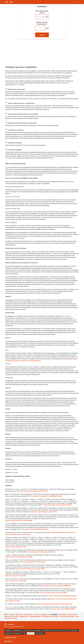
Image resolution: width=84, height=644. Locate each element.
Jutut (77, 616)
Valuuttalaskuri (18, 630)
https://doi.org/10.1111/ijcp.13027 (16, 581)
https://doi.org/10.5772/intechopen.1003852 (19, 557)
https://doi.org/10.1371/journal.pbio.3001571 (58, 505)
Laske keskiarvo (40, 633)
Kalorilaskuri (63, 615)
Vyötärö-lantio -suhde (11, 616)
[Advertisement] (42, 53)
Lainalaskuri (47, 630)
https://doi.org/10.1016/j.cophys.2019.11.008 (42, 552)
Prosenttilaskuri (37, 630)
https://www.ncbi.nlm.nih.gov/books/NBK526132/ (56, 586)
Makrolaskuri (28, 615)
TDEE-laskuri (19, 615)
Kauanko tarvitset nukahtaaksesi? (42, 23)
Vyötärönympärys (35, 616)
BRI (50, 615)
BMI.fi (11, 2)
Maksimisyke (54, 616)
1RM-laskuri (46, 616)
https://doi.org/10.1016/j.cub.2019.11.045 (36, 491)
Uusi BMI (12, 615)
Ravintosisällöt (73, 615)
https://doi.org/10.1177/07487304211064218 (48, 496)
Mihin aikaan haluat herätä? (42, 12)
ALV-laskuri (27, 630)
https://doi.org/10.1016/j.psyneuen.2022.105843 (30, 569)
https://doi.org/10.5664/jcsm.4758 (16, 547)
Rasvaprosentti (24, 616)
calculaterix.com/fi (10, 637)
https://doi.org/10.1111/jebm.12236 (34, 562)
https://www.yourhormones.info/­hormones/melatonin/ (55, 604)
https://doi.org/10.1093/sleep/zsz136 (37, 529)
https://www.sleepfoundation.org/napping (62, 596)
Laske (42, 35)
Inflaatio (67, 630)
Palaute (15, 618)
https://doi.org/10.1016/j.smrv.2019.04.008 (53, 593)
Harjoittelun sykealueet (67, 616)
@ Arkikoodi (8, 641)
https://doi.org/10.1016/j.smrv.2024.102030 (19, 521)
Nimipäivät (8, 630)
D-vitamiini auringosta (40, 615)
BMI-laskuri (75, 630)
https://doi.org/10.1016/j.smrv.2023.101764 (44, 512)
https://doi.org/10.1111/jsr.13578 (16, 576)
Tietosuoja (8, 618)
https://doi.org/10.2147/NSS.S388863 (64, 609)
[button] (78, 2)
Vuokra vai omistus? (58, 630)
